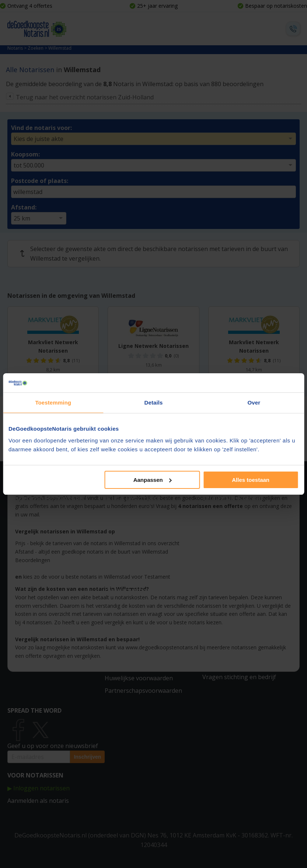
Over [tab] (254, 403)
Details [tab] (154, 403)
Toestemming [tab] (53, 403)
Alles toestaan (251, 480)
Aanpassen (153, 480)
